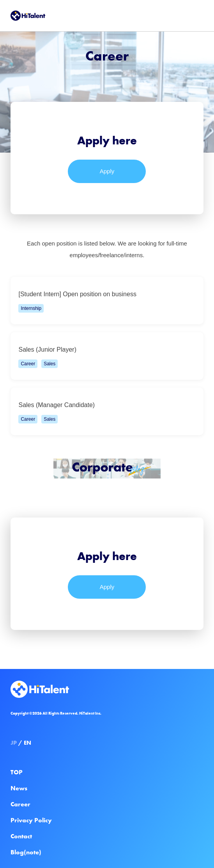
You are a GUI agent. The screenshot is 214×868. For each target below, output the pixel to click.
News (19, 788)
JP (14, 743)
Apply (107, 171)
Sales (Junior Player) (105, 359)
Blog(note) (26, 852)
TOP (17, 772)
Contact (21, 836)
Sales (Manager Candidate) (105, 414)
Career (20, 804)
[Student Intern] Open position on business (105, 304)
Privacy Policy (31, 820)
